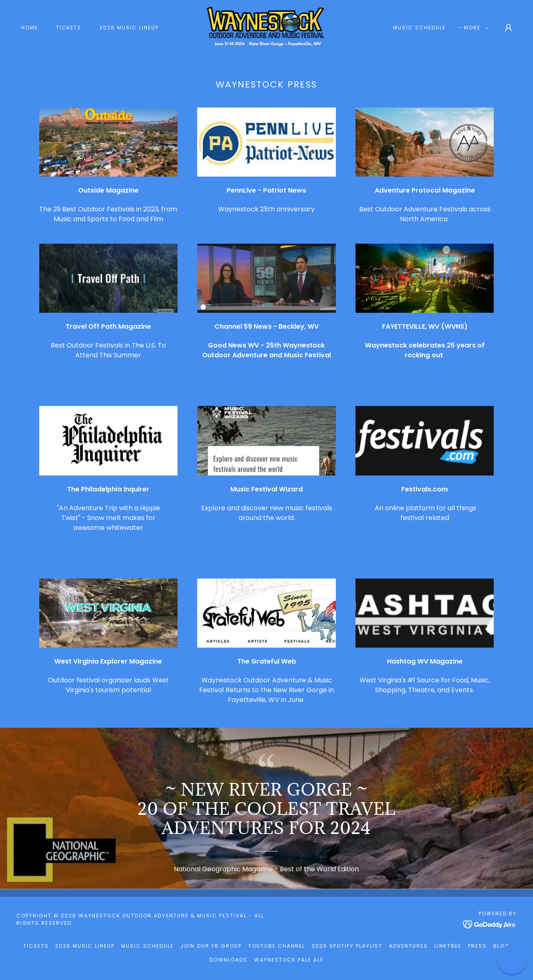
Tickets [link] (69, 28)
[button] (475, 28)
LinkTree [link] (448, 946)
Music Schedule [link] (419, 28)
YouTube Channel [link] (277, 946)
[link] (267, 27)
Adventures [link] (408, 946)
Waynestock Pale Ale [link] (289, 960)
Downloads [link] (228, 960)
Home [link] (30, 28)
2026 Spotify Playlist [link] (347, 946)
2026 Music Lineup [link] (129, 28)
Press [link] (477, 946)
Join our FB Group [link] (211, 946)
